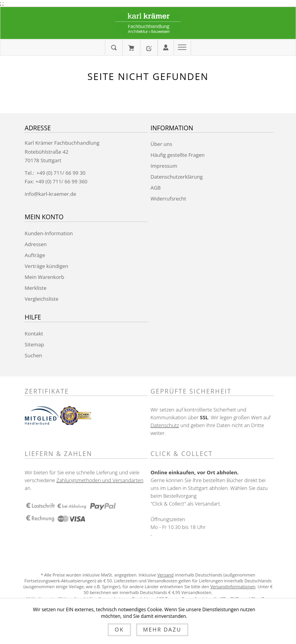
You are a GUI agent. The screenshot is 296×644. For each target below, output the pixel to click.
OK (119, 629)
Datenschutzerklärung (177, 177)
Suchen (33, 355)
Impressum (164, 166)
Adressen (35, 244)
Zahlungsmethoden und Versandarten (100, 480)
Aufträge (35, 255)
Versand (165, 575)
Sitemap (34, 344)
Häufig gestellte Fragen (178, 155)
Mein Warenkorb (131, 48)
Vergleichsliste (41, 299)
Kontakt (34, 334)
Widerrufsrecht (168, 199)
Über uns (161, 144)
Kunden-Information (49, 233)
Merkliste (35, 288)
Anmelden (166, 47)
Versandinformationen (233, 586)
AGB (156, 188)
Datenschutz (165, 425)
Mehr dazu (162, 629)
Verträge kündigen (46, 266)
